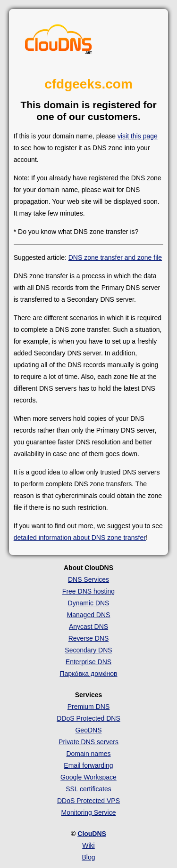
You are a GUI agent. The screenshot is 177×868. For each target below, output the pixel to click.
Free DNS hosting (88, 591)
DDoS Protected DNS (88, 718)
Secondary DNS (88, 650)
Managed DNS (89, 615)
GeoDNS (88, 730)
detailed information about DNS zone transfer (80, 538)
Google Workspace (88, 777)
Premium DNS (88, 707)
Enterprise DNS (88, 662)
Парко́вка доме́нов (89, 674)
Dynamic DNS (89, 603)
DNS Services (88, 579)
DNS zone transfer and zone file (115, 257)
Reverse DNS (89, 638)
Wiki (88, 845)
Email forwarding (88, 765)
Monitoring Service (89, 812)
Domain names (88, 754)
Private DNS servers (88, 742)
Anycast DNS (88, 627)
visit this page (138, 136)
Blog (88, 857)
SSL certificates (88, 789)
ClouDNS (92, 834)
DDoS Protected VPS (88, 801)
